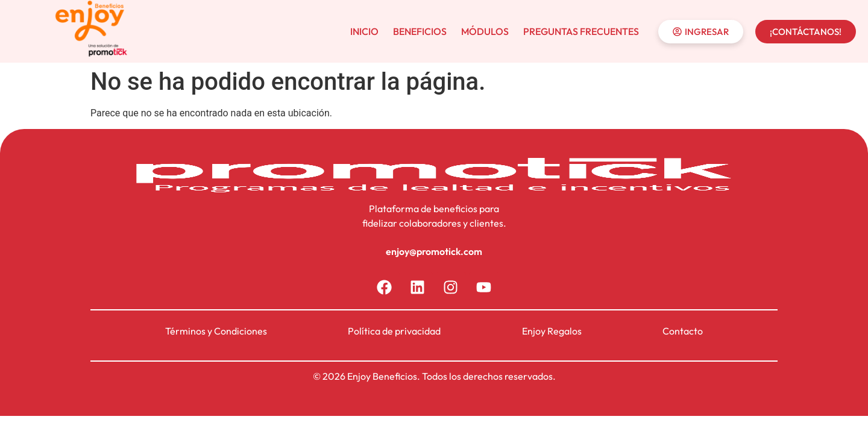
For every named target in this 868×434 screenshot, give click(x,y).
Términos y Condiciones (216, 331)
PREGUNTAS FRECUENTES (581, 31)
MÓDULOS (485, 31)
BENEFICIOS (420, 31)
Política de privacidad (394, 331)
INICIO (364, 31)
